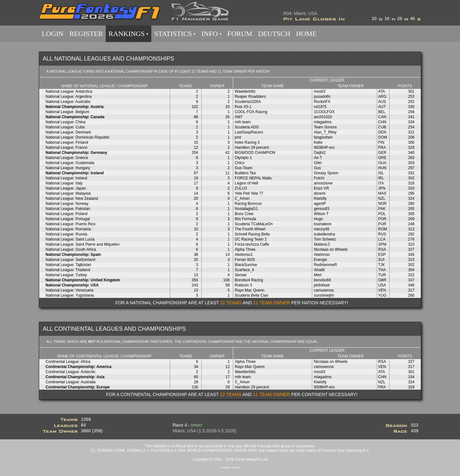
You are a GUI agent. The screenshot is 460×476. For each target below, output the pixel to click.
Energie (320, 260)
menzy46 (322, 229)
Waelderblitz (245, 91)
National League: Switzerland (70, 260)
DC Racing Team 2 (251, 239)
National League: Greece (67, 158)
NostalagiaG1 (246, 209)
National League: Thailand (68, 270)
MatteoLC (322, 244)
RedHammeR (325, 265)
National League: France (66, 148)
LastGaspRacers (249, 132)
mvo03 (320, 91)
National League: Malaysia (68, 193)
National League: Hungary (68, 168)
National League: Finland (67, 142)
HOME (306, 34)
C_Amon (242, 198)
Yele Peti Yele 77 (249, 193)
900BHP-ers (324, 148)
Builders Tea (245, 173)
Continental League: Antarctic (71, 372)
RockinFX (322, 102)
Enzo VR (321, 188)
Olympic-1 (243, 158)
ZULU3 (241, 188)
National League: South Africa (71, 249)
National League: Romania (68, 229)
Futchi (319, 178)
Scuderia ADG (247, 127)
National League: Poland (66, 214)
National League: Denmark (68, 132)
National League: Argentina (69, 97)
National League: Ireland (66, 178)
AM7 (239, 117)
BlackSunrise (246, 265)
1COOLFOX (324, 112)
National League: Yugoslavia (70, 295)
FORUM (240, 34)
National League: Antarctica (69, 91)
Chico (240, 163)
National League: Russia (66, 234)
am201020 (323, 117)
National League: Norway (67, 204)
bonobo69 (322, 280)
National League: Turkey (66, 275)
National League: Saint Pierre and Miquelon (83, 244)
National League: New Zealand (72, 198)
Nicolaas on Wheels (331, 249)
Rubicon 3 (243, 285)
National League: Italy (64, 183)
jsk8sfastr (322, 285)
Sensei (241, 275)
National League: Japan (66, 188)
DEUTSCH (274, 34)
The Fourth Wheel (250, 229)
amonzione (323, 183)
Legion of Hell (246, 183)
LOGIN (53, 34)
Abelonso (322, 255)
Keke (318, 142)
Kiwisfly (320, 198)
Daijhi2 (320, 153)
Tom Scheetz (325, 239)
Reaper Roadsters (250, 97)
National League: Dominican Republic (78, 137)
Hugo (318, 219)
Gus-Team (244, 168)
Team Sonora (325, 127)
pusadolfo (322, 97)
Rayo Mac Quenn (250, 290)
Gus (317, 168)
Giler (318, 163)
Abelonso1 (244, 255)
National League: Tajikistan (68, 265)
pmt (238, 137)
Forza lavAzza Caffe (252, 244)
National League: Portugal (68, 219)
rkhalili (319, 270)
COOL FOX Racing (251, 112)
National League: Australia (68, 102)
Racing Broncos (248, 204)
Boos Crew (244, 214)
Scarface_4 (244, 270)
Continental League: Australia (71, 382)
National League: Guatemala (70, 163)
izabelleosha (324, 234)
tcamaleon (323, 224)
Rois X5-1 (243, 107)
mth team (243, 122)
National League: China (65, 122)
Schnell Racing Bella (252, 234)
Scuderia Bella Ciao (252, 295)
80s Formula (245, 219)
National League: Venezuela (69, 290)
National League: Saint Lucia (70, 239)
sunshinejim (324, 295)
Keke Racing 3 (247, 142)
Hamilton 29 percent (252, 148)
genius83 (322, 209)
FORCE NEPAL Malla (253, 178)
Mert (318, 275)
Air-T (318, 158)
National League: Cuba (65, 127)
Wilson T (321, 214)
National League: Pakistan (68, 209)
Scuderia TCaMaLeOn (254, 224)
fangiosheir (323, 137)
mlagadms (323, 122)
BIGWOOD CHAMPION (255, 153)
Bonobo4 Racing (249, 280)
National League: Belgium (67, 112)
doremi (320, 193)
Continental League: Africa (68, 362)
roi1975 (320, 107)
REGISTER (86, 34)
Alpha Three (245, 249)
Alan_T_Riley (325, 132)
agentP (320, 204)
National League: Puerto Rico (71, 224)
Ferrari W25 (245, 260)
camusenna (324, 290)
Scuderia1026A (248, 102)
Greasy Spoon (326, 173)
